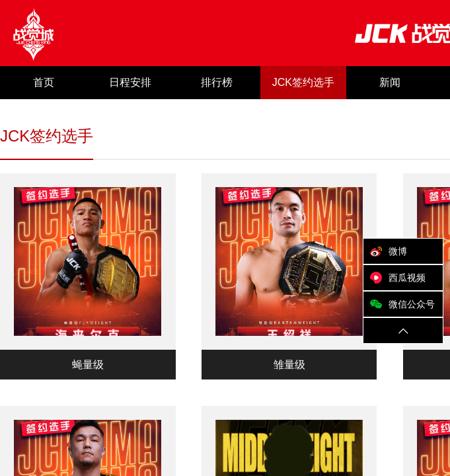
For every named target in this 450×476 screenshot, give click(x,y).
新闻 (390, 82)
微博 (385, 251)
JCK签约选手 (303, 82)
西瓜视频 (394, 278)
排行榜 (217, 82)
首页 (44, 82)
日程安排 (130, 82)
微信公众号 (399, 304)
